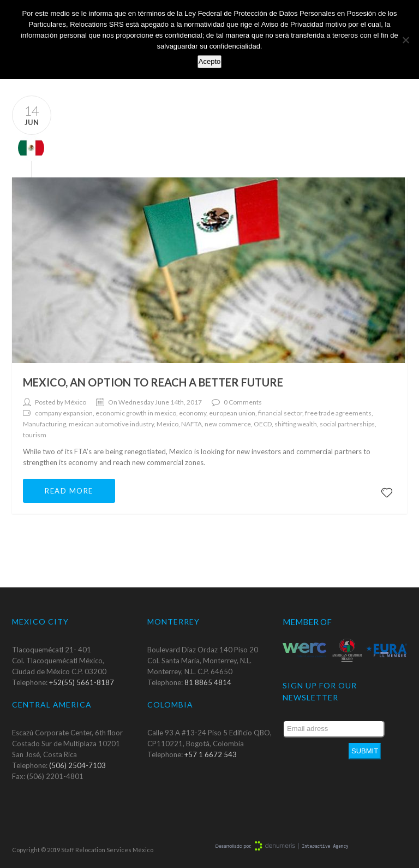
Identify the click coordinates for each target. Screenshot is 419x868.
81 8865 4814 (208, 682)
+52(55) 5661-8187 (82, 682)
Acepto (209, 61)
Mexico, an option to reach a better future (153, 382)
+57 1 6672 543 (211, 754)
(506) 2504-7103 (77, 765)
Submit (365, 751)
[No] (405, 40)
